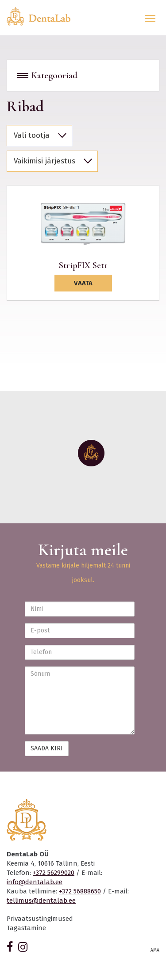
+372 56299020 (54, 873)
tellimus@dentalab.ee (41, 901)
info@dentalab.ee (35, 882)
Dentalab (44, 16)
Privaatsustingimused (40, 919)
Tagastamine (26, 928)
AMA (155, 950)
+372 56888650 (80, 891)
